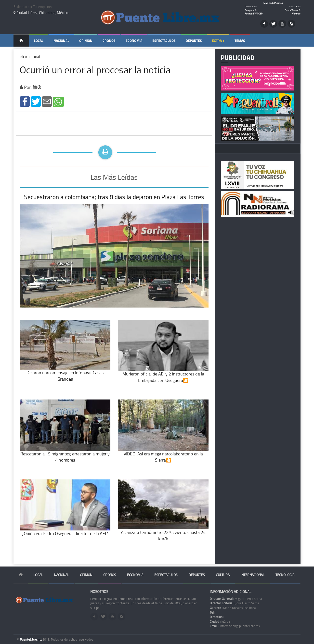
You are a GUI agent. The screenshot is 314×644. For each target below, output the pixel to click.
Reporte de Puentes (273, 3)
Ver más (296, 13)
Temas (240, 41)
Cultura (223, 575)
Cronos (109, 41)
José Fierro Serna (235, 603)
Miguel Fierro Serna (236, 599)
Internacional (253, 575)
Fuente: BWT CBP (254, 13)
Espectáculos (164, 41)
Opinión (86, 41)
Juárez (220, 621)
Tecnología (285, 575)
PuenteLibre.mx (31, 639)
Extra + (218, 41)
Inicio (23, 57)
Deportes (194, 41)
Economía (134, 41)
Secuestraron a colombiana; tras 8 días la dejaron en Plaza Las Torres (114, 197)
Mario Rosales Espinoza (233, 608)
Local (39, 41)
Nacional (61, 41)
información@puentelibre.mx (235, 626)
